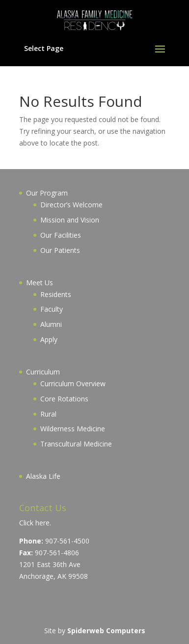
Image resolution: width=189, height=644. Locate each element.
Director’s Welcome (71, 205)
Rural (48, 414)
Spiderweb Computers (106, 631)
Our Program (47, 193)
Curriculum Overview (73, 384)
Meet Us (40, 283)
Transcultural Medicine (76, 444)
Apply (49, 339)
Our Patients (60, 250)
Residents (56, 294)
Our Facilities (61, 235)
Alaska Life (43, 476)
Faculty (52, 309)
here (42, 523)
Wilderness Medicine (73, 429)
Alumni (51, 324)
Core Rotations (64, 399)
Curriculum (43, 372)
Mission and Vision (70, 220)
